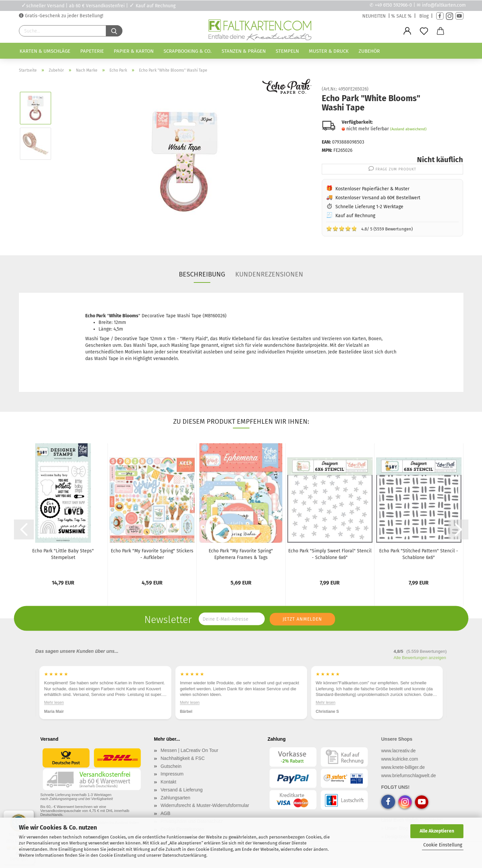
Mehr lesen (54, 703)
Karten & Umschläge (45, 51)
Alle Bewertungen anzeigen (420, 658)
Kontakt (168, 782)
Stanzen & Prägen (244, 51)
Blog (424, 16)
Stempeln (287, 51)
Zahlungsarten (175, 798)
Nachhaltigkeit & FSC (183, 758)
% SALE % (401, 16)
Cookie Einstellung (443, 845)
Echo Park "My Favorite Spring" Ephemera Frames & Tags (241, 554)
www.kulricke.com (400, 759)
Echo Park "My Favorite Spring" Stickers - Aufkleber (152, 554)
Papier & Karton (134, 51)
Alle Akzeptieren (437, 831)
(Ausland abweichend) (408, 129)
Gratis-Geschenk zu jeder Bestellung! (63, 16)
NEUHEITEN (374, 16)
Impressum (172, 774)
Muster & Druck (329, 51)
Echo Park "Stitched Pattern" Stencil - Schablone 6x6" (419, 554)
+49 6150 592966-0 (393, 5)
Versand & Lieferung (182, 790)
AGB (166, 813)
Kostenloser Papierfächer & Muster (372, 189)
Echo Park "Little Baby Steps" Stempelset (63, 554)
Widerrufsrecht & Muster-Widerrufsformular (205, 805)
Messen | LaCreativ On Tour (189, 750)
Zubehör (369, 51)
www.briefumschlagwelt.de (409, 775)
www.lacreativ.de (398, 751)
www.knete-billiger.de (403, 767)
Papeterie (92, 51)
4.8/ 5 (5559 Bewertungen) (369, 228)
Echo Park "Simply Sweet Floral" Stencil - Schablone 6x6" (330, 554)
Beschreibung (202, 274)
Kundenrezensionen (269, 274)
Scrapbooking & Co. (188, 51)
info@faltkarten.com (444, 5)
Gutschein (171, 766)
